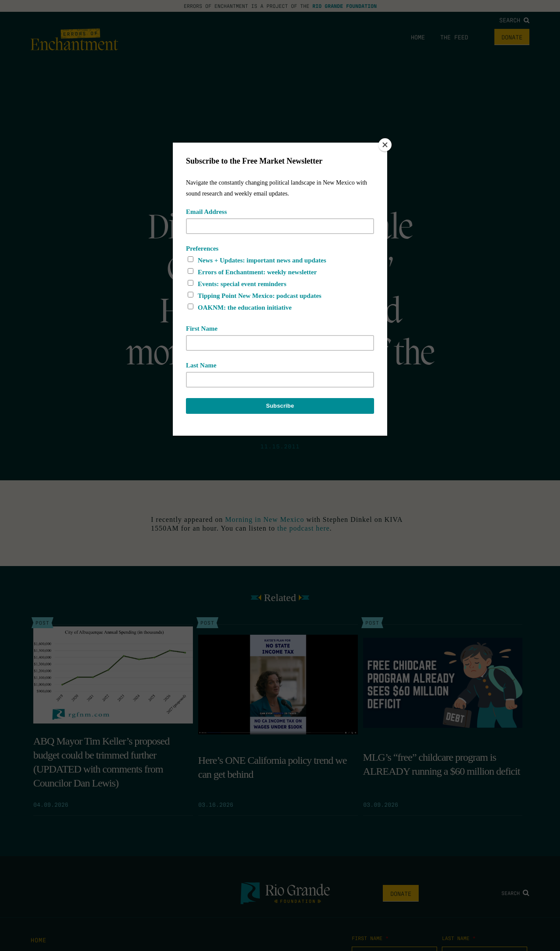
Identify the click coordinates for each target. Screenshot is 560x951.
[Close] (385, 145)
